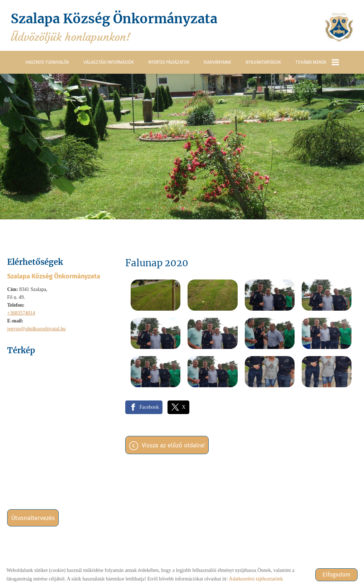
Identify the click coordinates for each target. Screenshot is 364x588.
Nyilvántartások (263, 62)
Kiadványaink (217, 62)
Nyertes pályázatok (169, 62)
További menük (317, 62)
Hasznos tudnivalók (47, 62)
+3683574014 (21, 313)
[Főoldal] (339, 27)
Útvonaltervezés (33, 518)
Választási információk (109, 62)
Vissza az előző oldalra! (173, 445)
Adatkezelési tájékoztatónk (256, 579)
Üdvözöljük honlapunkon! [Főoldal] (114, 27)
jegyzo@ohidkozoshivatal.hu (36, 329)
